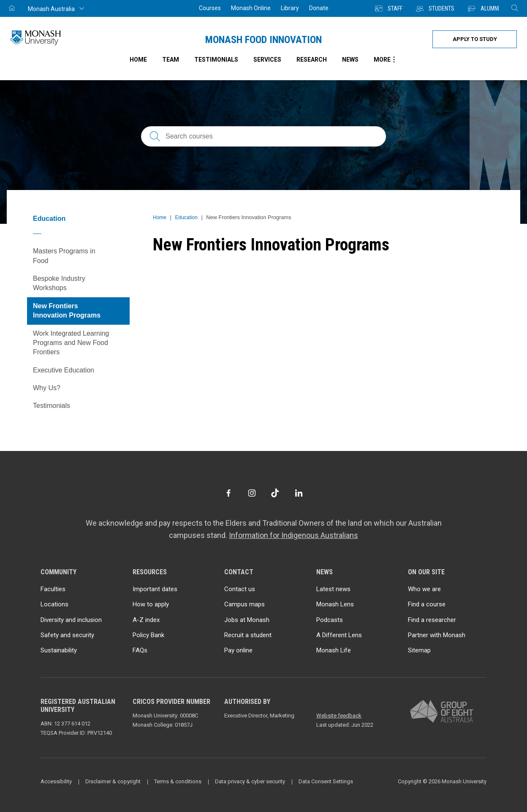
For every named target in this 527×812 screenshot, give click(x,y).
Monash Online (251, 8)
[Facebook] (228, 493)
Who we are (424, 589)
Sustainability (59, 650)
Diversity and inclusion (71, 620)
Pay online (238, 650)
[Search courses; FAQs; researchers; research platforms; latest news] (263, 136)
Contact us (240, 589)
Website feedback (339, 716)
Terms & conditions (178, 781)
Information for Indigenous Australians (293, 535)
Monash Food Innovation (263, 40)
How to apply (151, 604)
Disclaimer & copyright (113, 781)
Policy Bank (148, 635)
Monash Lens (335, 604)
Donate (319, 8)
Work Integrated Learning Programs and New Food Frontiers (71, 343)
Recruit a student (248, 635)
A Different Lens (339, 635)
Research (312, 60)
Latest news (333, 589)
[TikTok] (275, 493)
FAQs (140, 650)
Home (160, 217)
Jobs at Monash (247, 620)
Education (49, 219)
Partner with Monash (437, 635)
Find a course (427, 604)
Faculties (53, 589)
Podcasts (330, 620)
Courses (210, 8)
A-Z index (146, 620)
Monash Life (334, 650)
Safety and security (67, 635)
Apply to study (475, 39)
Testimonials (216, 60)
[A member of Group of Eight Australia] (442, 712)
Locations (54, 604)
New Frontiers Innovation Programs (67, 311)
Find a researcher (432, 620)
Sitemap (419, 650)
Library (290, 8)
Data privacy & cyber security (250, 781)
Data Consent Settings (326, 781)
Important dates (155, 589)
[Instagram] (252, 493)
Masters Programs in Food (64, 256)
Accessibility (56, 781)
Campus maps (244, 604)
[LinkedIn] (299, 493)
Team (171, 60)
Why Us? (47, 388)
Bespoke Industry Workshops (59, 283)
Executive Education (64, 370)
